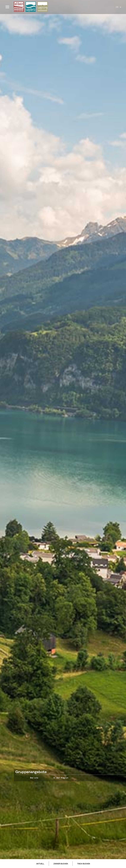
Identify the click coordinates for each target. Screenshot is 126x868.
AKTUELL (40, 864)
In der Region (61, 778)
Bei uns (34, 778)
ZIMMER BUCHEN (61, 864)
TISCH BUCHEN (84, 864)
